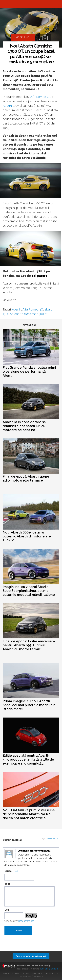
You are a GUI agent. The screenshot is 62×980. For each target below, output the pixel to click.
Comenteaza (51, 839)
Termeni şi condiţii (49, 969)
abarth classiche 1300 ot (31, 314)
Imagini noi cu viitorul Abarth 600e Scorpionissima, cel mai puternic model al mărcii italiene (29, 591)
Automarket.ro (31, 4)
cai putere (40, 276)
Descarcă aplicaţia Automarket (31, 956)
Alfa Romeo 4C (40, 97)
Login (17, 871)
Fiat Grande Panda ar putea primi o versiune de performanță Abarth (29, 372)
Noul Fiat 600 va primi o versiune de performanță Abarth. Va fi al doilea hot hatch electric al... (29, 814)
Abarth (7, 106)
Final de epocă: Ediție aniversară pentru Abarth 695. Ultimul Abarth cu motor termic (29, 645)
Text (7, 884)
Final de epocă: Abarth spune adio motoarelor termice (26, 478)
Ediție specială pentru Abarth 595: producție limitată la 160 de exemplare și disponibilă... (28, 759)
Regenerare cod (26, 921)
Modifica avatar (9, 854)
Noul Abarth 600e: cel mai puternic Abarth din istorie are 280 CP (27, 536)
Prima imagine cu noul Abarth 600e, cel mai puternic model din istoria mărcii (29, 705)
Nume (8, 871)
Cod (7, 910)
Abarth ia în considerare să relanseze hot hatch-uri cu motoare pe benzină (24, 426)
